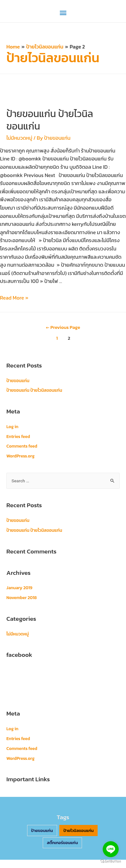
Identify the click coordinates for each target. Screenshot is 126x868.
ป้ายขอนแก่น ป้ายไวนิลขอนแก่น (50, 120)
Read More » (14, 298)
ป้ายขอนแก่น (18, 381)
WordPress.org (20, 456)
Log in (12, 427)
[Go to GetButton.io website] (111, 861)
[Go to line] (111, 849)
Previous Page (63, 327)
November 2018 (22, 597)
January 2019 (19, 588)
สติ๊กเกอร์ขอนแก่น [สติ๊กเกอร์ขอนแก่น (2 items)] (63, 843)
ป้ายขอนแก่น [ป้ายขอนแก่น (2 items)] (42, 831)
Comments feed (22, 446)
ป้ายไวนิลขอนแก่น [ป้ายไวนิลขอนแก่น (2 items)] (79, 831)
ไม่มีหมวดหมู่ (19, 138)
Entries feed (18, 436)
